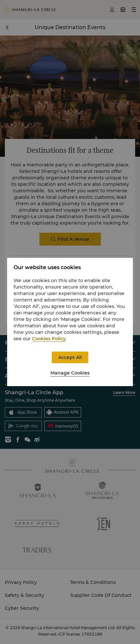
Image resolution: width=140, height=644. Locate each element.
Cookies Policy (49, 339)
